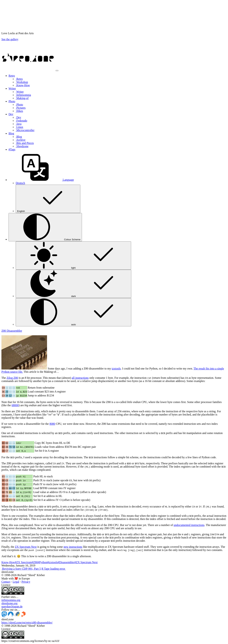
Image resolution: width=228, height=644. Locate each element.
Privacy (26, 582)
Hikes (19, 111)
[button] (41, 180)
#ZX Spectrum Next (86, 562)
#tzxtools (52, 562)
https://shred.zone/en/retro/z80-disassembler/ (27, 623)
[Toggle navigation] (57, 71)
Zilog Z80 (12, 378)
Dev (18, 117)
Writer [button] (12, 88)
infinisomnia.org (11, 600)
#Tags (12, 149)
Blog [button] (11, 133)
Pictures (21, 108)
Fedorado (21, 121)
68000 (15, 405)
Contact (6, 582)
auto (73, 312)
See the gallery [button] (10, 39)
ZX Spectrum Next (26, 547)
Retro (19, 79)
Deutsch (20, 183)
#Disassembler (66, 562)
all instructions (80, 378)
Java (19, 124)
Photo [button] (12, 101)
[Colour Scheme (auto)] (45, 227)
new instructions (73, 547)
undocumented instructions (189, 525)
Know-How (23, 85)
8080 (52, 424)
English (48, 199)
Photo (19, 105)
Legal (16, 582)
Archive (21, 140)
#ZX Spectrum (23, 562)
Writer (20, 92)
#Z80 (35, 562)
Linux (19, 127)
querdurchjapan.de (12, 606)
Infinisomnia (23, 95)
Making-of (22, 98)
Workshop (22, 82)
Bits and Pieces (25, 143)
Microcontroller (25, 130)
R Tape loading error (54, 569)
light (73, 256)
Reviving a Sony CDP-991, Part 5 (21, 569)
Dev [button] (11, 114)
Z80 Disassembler (12, 331)
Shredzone (22, 146)
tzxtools (116, 369)
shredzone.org (9, 603)
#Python (42, 562)
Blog (19, 137)
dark (73, 284)
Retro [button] (12, 76)
